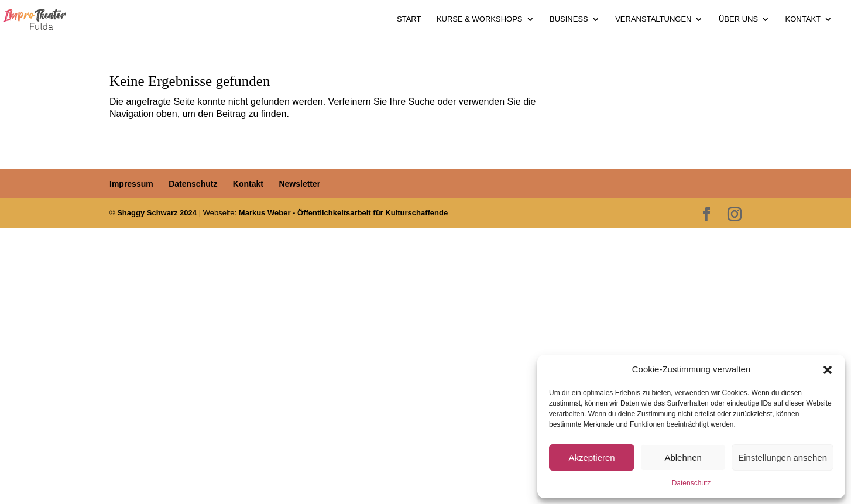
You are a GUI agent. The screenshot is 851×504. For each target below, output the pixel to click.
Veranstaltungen (653, 19)
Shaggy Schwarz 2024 (157, 213)
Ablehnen (683, 457)
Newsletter (299, 184)
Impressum (131, 184)
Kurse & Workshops (480, 19)
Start (409, 19)
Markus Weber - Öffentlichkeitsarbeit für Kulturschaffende (343, 213)
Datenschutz (692, 483)
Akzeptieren (591, 457)
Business (569, 19)
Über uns (738, 19)
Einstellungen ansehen (783, 457)
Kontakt (803, 19)
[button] (828, 370)
